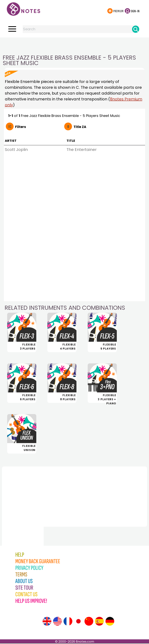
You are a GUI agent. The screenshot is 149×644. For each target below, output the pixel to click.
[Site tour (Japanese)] (78, 622)
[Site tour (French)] (68, 622)
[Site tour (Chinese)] (89, 622)
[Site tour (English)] (47, 622)
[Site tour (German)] (110, 622)
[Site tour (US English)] (57, 622)
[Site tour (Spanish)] (99, 622)
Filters (21, 127)
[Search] (136, 29)
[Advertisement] (74, 45)
